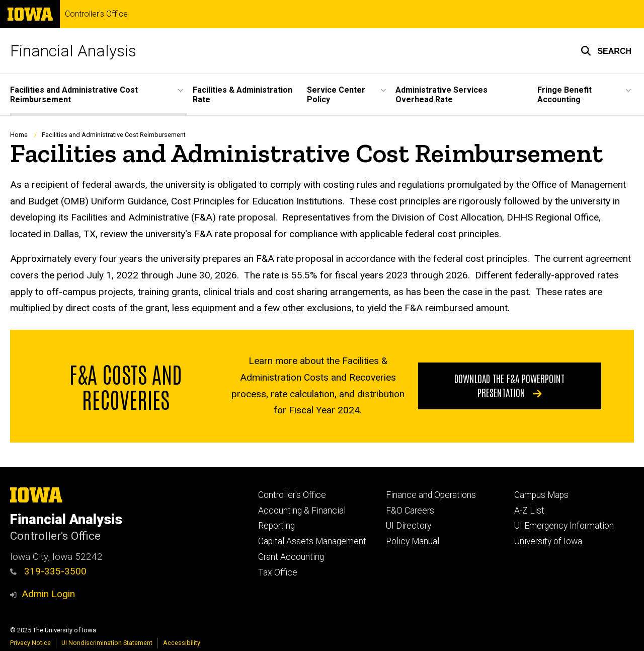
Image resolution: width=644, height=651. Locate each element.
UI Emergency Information (564, 526)
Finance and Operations (431, 495)
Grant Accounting (291, 557)
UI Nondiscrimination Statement (107, 643)
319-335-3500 (48, 571)
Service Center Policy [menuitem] (336, 95)
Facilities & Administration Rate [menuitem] (243, 95)
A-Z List (529, 511)
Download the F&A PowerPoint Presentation (509, 385)
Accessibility (182, 643)
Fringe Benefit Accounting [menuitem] (565, 95)
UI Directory (409, 526)
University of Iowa (548, 541)
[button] (606, 51)
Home (19, 135)
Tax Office (278, 572)
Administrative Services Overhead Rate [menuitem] (441, 95)
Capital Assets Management (312, 541)
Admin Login (48, 594)
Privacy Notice (30, 643)
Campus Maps (541, 495)
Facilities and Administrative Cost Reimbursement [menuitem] (74, 95)
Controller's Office (96, 14)
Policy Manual (413, 541)
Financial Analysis (73, 51)
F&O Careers (410, 511)
